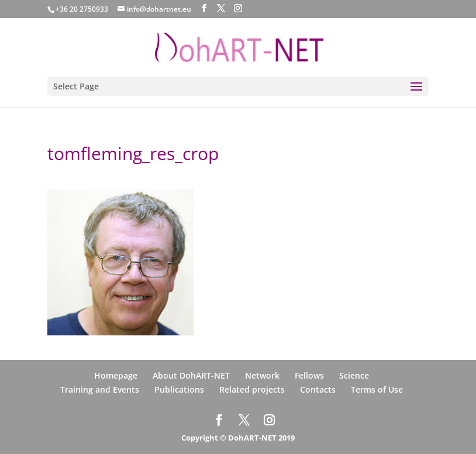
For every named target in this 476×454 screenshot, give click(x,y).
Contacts (318, 389)
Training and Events (100, 389)
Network (262, 375)
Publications (179, 389)
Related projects (252, 389)
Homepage (116, 375)
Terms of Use (377, 389)
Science (354, 375)
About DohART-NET (191, 375)
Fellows (309, 375)
